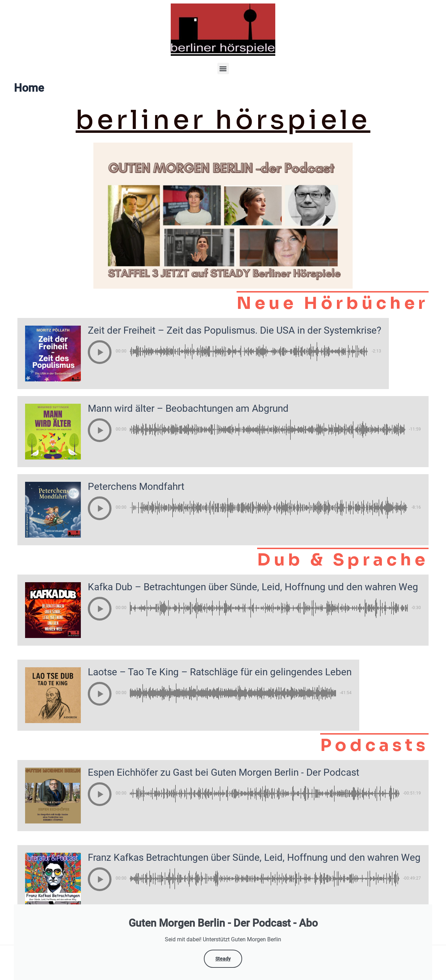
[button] (223, 69)
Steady (223, 959)
